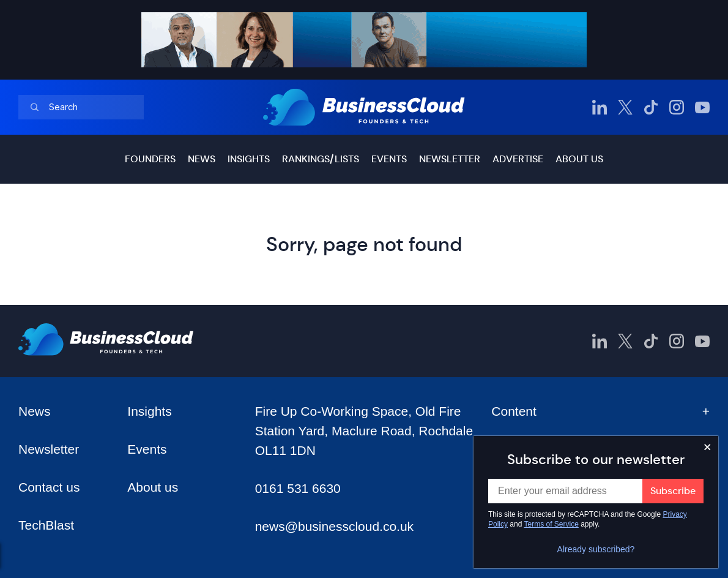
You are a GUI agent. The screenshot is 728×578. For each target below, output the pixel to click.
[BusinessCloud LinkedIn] (600, 107)
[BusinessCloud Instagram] (677, 107)
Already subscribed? (596, 549)
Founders (150, 159)
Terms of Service (552, 524)
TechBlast (46, 525)
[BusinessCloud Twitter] (625, 107)
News (202, 159)
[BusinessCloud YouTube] (702, 107)
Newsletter (450, 159)
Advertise (518, 159)
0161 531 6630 (298, 488)
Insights (249, 159)
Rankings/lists (321, 159)
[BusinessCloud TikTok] (651, 107)
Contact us (49, 487)
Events (389, 159)
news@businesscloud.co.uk (334, 526)
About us (579, 159)
